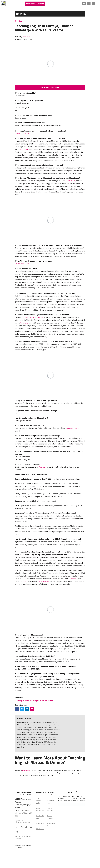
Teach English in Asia (22, 701)
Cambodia (72, 579)
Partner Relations (50, 817)
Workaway (24, 149)
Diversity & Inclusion (50, 802)
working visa (72, 428)
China (40, 581)
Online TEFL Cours (22, 264)
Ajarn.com (24, 323)
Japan (24, 581)
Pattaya (51, 701)
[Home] (16, 21)
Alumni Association (40, 809)
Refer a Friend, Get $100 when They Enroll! (24, 838)
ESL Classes (40, 829)
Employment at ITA (51, 825)
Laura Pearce (27, 37)
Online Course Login (38, 801)
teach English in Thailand (34, 317)
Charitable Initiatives (50, 809)
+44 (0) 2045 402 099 (23, 814)
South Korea (70, 181)
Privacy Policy (19, 820)
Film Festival (40, 823)
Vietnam (46, 581)
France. (27, 134)
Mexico (17, 134)
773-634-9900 (25, 810)
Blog (20, 21)
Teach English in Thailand (38, 701)
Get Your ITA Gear (40, 817)
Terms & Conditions (24, 822)
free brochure (27, 770)
